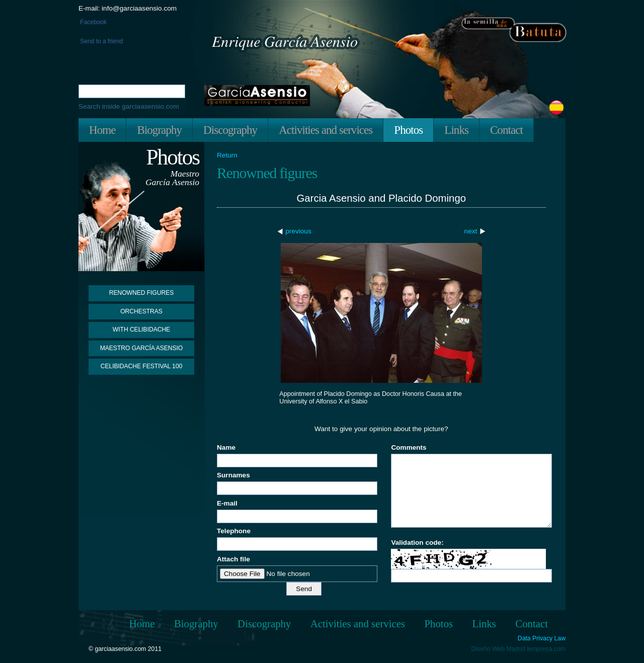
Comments (409, 447)
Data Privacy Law (542, 639)
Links (456, 130)
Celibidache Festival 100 (141, 366)
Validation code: (417, 543)
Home (102, 130)
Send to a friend (101, 41)
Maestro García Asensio (142, 348)
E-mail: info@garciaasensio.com (128, 8)
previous (298, 231)
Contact (506, 130)
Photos (408, 130)
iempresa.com (546, 649)
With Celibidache (141, 329)
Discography (230, 130)
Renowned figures (142, 293)
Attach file (233, 559)
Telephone (234, 531)
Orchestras (141, 311)
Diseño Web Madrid (498, 649)
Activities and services (326, 130)
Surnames (233, 475)
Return (227, 155)
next (471, 231)
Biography (159, 130)
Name (226, 447)
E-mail (227, 503)
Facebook (93, 22)
